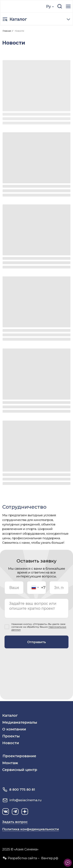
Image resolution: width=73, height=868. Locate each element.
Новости (19, 31)
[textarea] (36, 608)
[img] (20, 6)
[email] (59, 588)
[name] (14, 588)
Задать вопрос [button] (15, 822)
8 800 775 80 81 (22, 790)
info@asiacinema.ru (25, 800)
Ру (49, 6)
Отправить (37, 642)
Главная (7, 31)
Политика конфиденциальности (31, 829)
